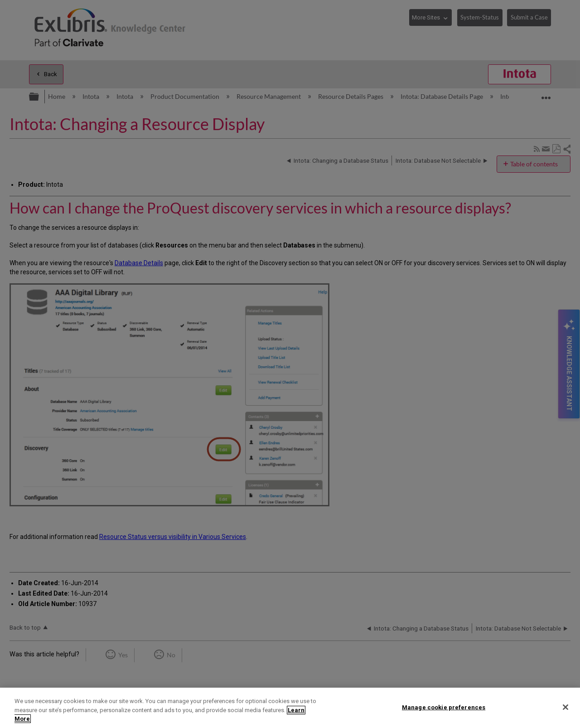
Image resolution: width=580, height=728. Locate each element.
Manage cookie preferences (444, 707)
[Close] (565, 707)
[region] (290, 708)
